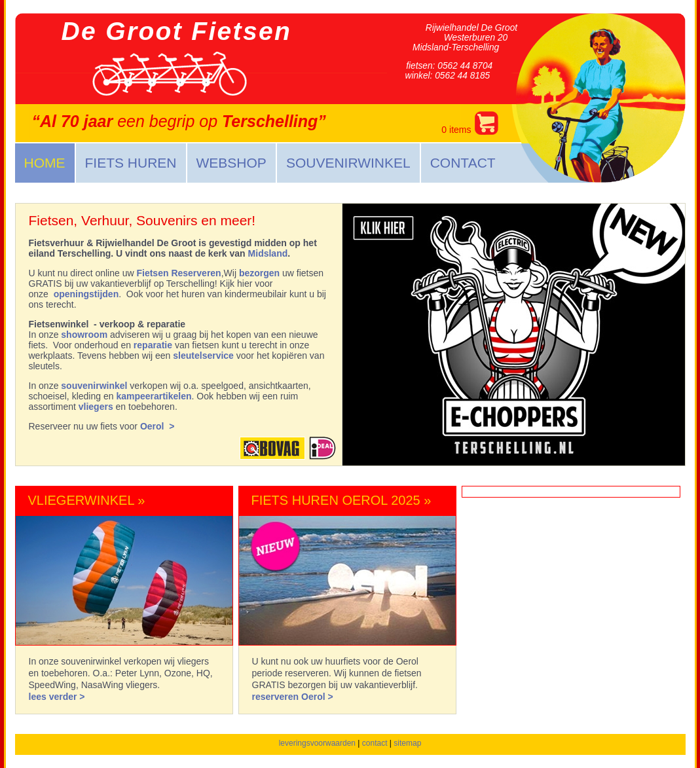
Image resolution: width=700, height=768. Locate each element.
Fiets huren (131, 163)
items (470, 123)
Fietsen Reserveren (178, 273)
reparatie (153, 345)
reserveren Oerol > (293, 697)
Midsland (268, 253)
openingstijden (86, 294)
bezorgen (259, 273)
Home (45, 163)
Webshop (231, 163)
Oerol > (157, 426)
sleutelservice (203, 356)
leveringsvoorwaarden (317, 743)
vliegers (96, 407)
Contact (463, 163)
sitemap (407, 743)
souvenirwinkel (94, 386)
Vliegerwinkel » (87, 500)
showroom (84, 335)
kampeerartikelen (154, 396)
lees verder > (57, 697)
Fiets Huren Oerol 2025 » (341, 500)
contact (375, 743)
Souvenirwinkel (348, 163)
